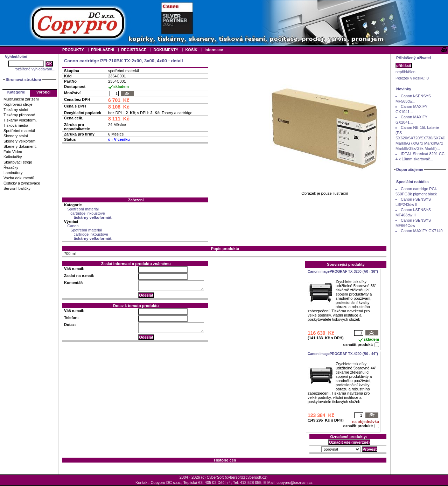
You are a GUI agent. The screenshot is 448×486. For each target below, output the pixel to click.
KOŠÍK (191, 50)
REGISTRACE (134, 50)
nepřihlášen (405, 72)
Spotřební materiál (19, 131)
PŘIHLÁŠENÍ (103, 50)
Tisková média (16, 125)
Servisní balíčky (17, 188)
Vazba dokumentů (19, 178)
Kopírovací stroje (18, 104)
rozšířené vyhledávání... (35, 69)
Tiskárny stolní (16, 110)
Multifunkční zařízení (21, 99)
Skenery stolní (16, 136)
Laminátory (13, 173)
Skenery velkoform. (20, 141)
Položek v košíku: (412, 78)
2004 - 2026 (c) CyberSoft (202, 477)
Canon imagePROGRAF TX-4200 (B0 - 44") (343, 354)
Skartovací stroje (18, 162)
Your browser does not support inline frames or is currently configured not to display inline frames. (224, 23)
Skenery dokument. (20, 146)
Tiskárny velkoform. (20, 120)
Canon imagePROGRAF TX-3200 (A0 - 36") (343, 272)
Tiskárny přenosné (19, 115)
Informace (214, 50)
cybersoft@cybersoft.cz (246, 477)
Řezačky (11, 167)
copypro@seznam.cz (295, 482)
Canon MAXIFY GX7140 (422, 231)
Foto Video (13, 152)
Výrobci (43, 92)
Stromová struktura (23, 79)
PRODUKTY (73, 50)
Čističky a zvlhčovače (22, 183)
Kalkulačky (13, 157)
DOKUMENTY (166, 50)
